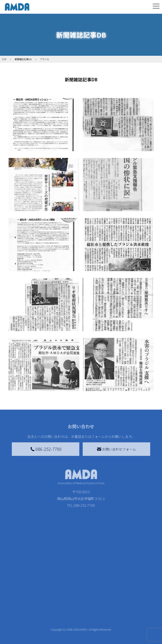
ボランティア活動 (44, 627)
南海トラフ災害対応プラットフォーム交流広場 (112, 603)
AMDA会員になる (77, 591)
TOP (10, 583)
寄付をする (70, 583)
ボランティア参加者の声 (44, 636)
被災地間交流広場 (110, 583)
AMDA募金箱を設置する (79, 624)
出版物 (14, 635)
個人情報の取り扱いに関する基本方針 (142, 618)
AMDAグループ (17, 602)
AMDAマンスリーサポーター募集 (79, 601)
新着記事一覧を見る (44, 594)
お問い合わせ (140, 583)
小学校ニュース (16, 626)
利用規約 (137, 605)
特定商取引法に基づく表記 (142, 594)
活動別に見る (40, 610)
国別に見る (39, 603)
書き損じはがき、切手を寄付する (78, 613)
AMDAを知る (16, 591)
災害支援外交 (109, 591)
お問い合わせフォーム (116, 449)
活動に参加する (39, 618)
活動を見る (36, 583)
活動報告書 (16, 614)
